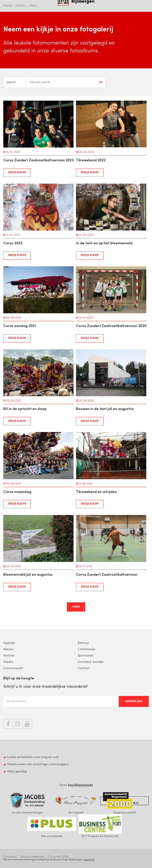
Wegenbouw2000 (124, 802)
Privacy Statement (32, 857)
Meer (76, 607)
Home (8, 6)
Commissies (87, 649)
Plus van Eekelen (52, 826)
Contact (84, 668)
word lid (89, 860)
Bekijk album (17, 172)
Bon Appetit (76, 802)
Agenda (9, 643)
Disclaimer (10, 857)
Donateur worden (91, 662)
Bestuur (83, 643)
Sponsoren (86, 656)
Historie (9, 656)
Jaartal (11, 82)
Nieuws (8, 649)
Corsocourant (13, 668)
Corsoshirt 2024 (58, 857)
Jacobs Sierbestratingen (28, 802)
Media (8, 662)
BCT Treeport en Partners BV (100, 826)
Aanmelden (134, 701)
